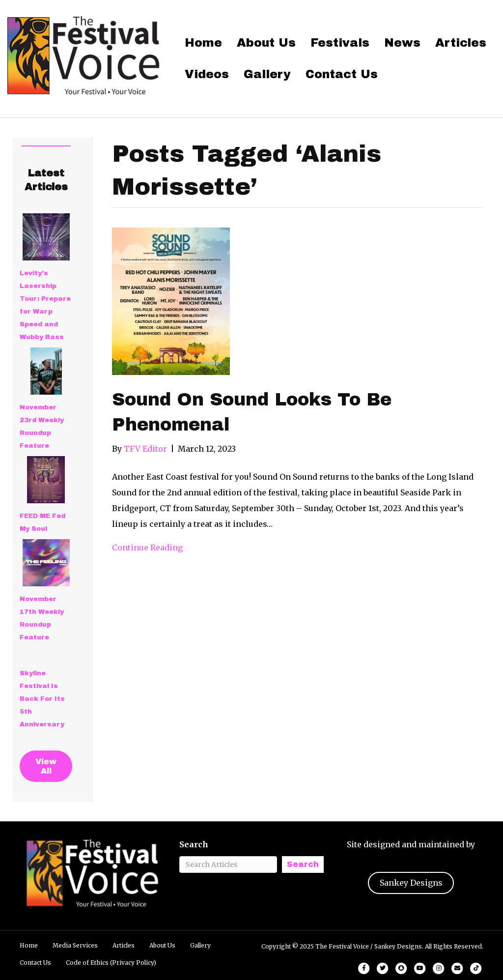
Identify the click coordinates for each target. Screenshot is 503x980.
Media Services (75, 945)
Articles (461, 43)
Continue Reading (147, 548)
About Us (266, 43)
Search (194, 844)
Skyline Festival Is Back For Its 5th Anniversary (42, 699)
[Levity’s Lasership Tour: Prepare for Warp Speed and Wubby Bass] (46, 237)
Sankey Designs (411, 883)
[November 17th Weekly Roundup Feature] (46, 563)
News (402, 43)
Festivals (340, 43)
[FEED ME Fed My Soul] (46, 480)
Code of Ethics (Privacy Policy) (111, 963)
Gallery (267, 74)
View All (46, 766)
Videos (207, 74)
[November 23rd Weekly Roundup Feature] (46, 371)
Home (203, 43)
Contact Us (342, 74)
